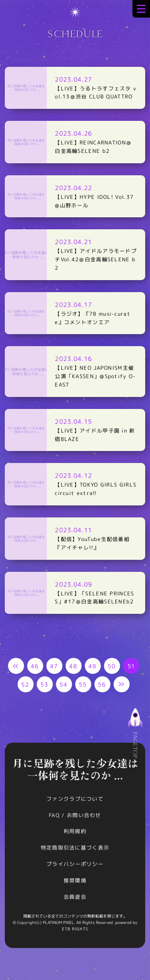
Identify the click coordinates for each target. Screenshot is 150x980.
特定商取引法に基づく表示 (75, 848)
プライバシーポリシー (75, 864)
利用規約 (75, 831)
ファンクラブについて (75, 799)
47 (54, 666)
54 (64, 684)
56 (102, 684)
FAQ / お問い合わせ (75, 815)
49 (93, 666)
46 (35, 666)
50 (112, 666)
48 (73, 666)
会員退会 (75, 897)
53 (45, 684)
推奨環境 (75, 880)
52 (25, 684)
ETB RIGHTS (75, 929)
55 (83, 684)
